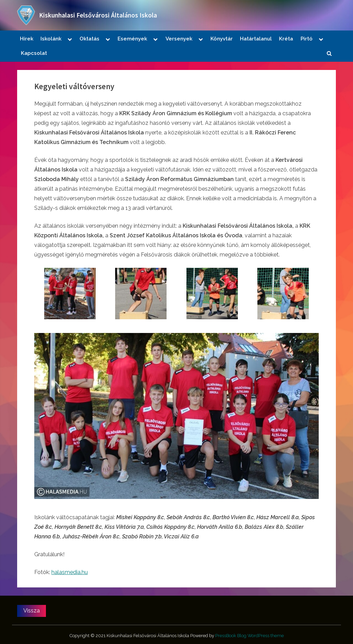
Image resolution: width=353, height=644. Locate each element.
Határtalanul (256, 39)
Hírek (27, 39)
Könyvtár (222, 39)
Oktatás (89, 39)
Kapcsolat (34, 53)
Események (132, 39)
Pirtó (307, 39)
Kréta (286, 39)
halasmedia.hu (70, 572)
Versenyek (179, 39)
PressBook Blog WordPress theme (249, 636)
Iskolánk (51, 39)
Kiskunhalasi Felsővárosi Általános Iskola (98, 15)
